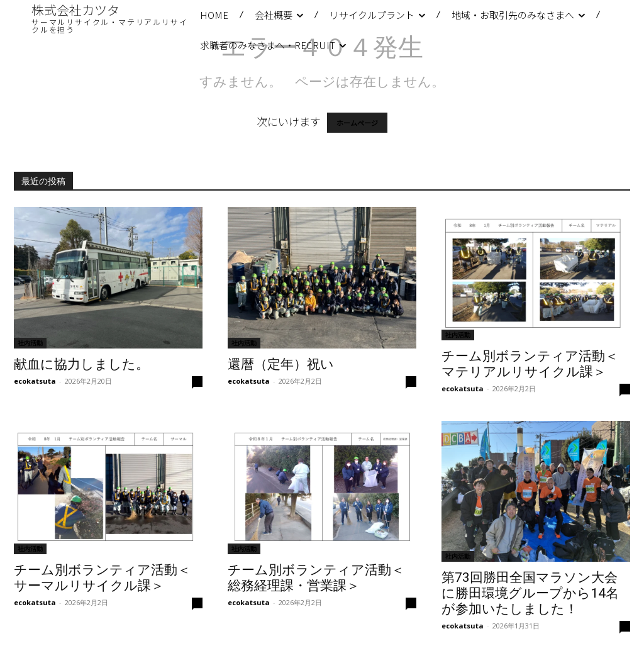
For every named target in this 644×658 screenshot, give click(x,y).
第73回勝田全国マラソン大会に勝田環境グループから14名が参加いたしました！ (530, 593)
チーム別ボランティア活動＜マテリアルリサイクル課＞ (530, 364)
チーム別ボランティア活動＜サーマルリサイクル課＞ (102, 578)
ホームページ (357, 123)
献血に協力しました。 (81, 364)
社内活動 (30, 343)
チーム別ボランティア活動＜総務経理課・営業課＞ (316, 578)
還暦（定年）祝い (281, 364)
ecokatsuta (35, 381)
